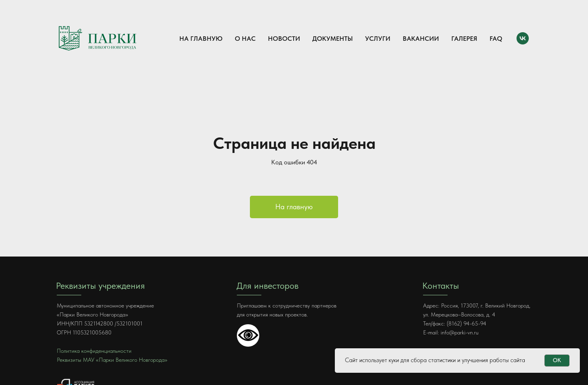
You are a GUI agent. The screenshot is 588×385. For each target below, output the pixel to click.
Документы (333, 39)
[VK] (523, 38)
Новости (284, 39)
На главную (201, 39)
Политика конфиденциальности (94, 351)
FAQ (496, 39)
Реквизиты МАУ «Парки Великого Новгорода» (112, 360)
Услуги (378, 39)
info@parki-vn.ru (460, 332)
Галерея (464, 39)
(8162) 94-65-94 (467, 323)
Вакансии (421, 39)
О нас (245, 39)
